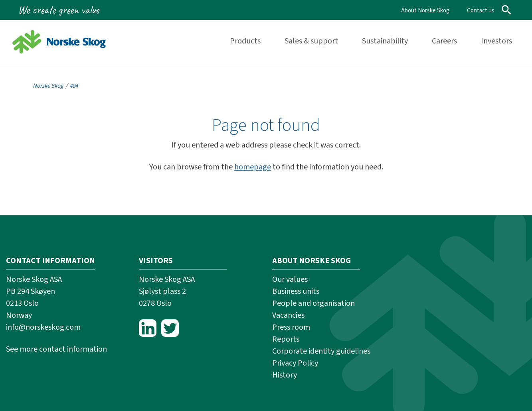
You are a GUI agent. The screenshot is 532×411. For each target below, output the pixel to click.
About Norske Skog (425, 11)
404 (74, 86)
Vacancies (288, 315)
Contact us (481, 11)
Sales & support (311, 41)
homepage (253, 167)
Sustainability (385, 41)
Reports (286, 339)
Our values (290, 279)
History (285, 375)
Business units (296, 291)
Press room (291, 327)
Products (245, 41)
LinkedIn (148, 328)
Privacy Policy (295, 363)
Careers (444, 41)
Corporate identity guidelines (321, 351)
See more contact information (56, 349)
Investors (496, 41)
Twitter (170, 328)
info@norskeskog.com (43, 327)
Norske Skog (48, 86)
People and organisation (313, 303)
